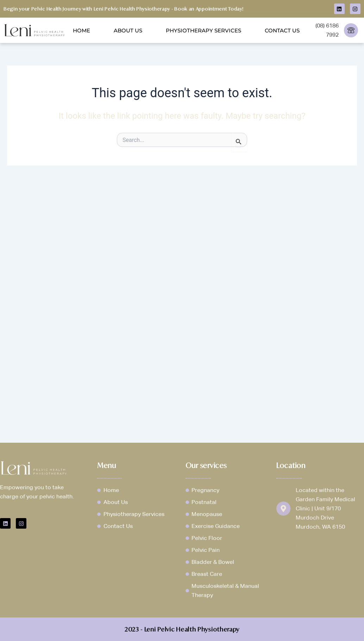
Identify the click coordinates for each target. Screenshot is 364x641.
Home (81, 30)
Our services (206, 465)
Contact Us (282, 30)
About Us (128, 30)
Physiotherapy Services (203, 30)
